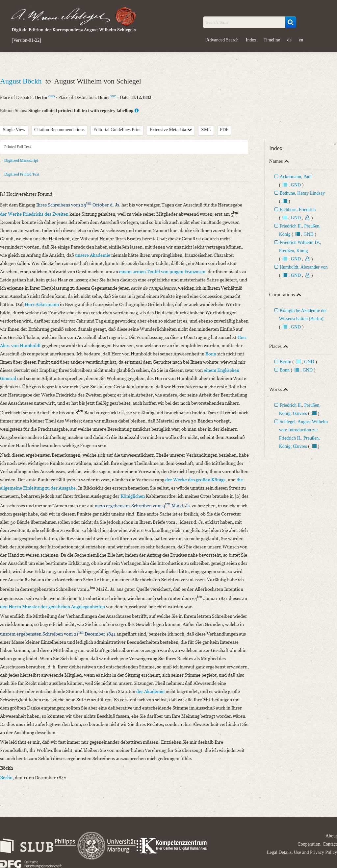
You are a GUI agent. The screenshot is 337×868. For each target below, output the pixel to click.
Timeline (272, 40)
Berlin (285, 362)
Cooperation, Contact (317, 844)
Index (251, 40)
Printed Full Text (18, 147)
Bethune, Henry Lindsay (302, 193)
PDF (224, 130)
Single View (14, 130)
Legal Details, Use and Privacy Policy (302, 852)
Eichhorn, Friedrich (298, 210)
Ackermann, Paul (296, 177)
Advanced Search (222, 40)
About (331, 836)
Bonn (285, 370)
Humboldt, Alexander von (304, 267)
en (301, 40)
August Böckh (22, 81)
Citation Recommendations (59, 130)
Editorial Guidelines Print (117, 130)
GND (52, 96)
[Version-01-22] (26, 40)
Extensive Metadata (171, 130)
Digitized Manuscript (21, 160)
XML (206, 130)
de (289, 40)
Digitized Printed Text (22, 174)
